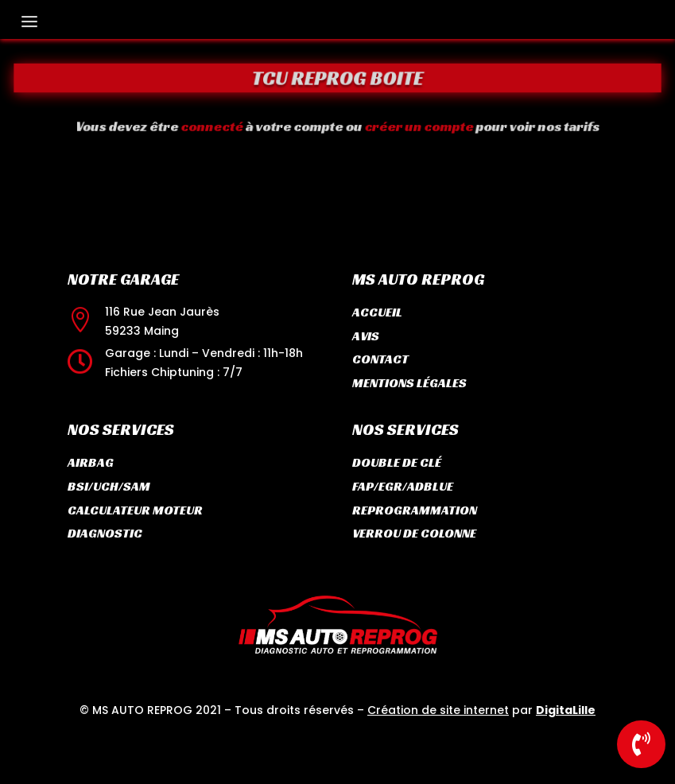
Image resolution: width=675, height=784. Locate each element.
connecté (225, 126)
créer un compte (411, 126)
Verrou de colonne (414, 533)
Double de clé (397, 462)
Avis (366, 336)
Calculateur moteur (135, 510)
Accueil (377, 312)
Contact (380, 359)
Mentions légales (409, 383)
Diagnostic (105, 533)
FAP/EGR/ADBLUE (403, 486)
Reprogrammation (415, 510)
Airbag (91, 462)
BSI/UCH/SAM (109, 486)
